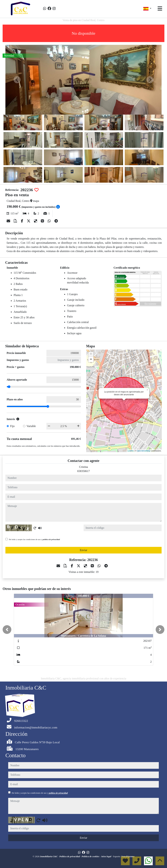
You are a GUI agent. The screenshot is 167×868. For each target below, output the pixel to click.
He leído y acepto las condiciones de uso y (34, 539)
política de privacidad (51, 539)
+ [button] (91, 354)
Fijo (12, 426)
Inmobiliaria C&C (49, 856)
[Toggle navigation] (160, 9)
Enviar (83, 550)
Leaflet (130, 451)
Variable (31, 426)
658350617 (84, 471)
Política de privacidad (70, 856)
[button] (7, 630)
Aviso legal (106, 856)
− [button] (91, 360)
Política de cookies (91, 856)
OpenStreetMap (144, 451)
